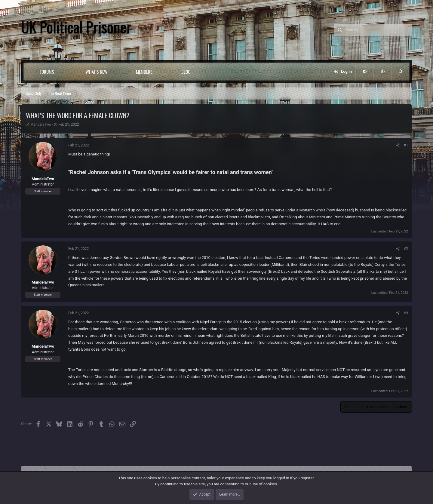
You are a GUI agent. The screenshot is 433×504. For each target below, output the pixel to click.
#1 (406, 145)
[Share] (398, 145)
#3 (406, 313)
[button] (66, 72)
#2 (406, 249)
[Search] (379, 30)
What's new (97, 72)
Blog (186, 72)
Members (144, 72)
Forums (47, 72)
